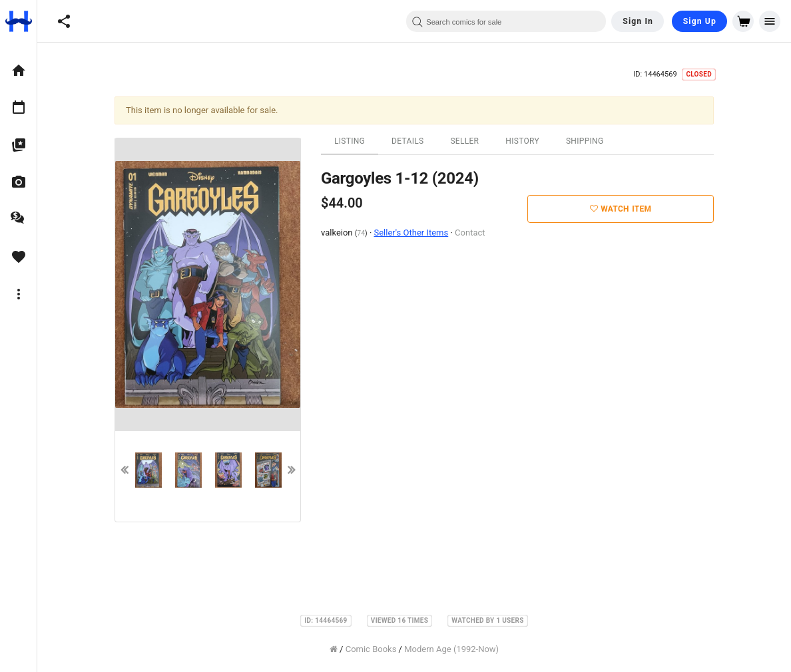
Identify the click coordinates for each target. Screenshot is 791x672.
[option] (18, 71)
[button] (64, 21)
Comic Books (371, 649)
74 (361, 233)
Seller (464, 141)
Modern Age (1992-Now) (451, 649)
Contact (470, 233)
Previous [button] (124, 470)
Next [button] (292, 470)
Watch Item (621, 209)
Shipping (585, 141)
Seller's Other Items (411, 233)
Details (407, 141)
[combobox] (506, 21)
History (522, 141)
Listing (350, 141)
